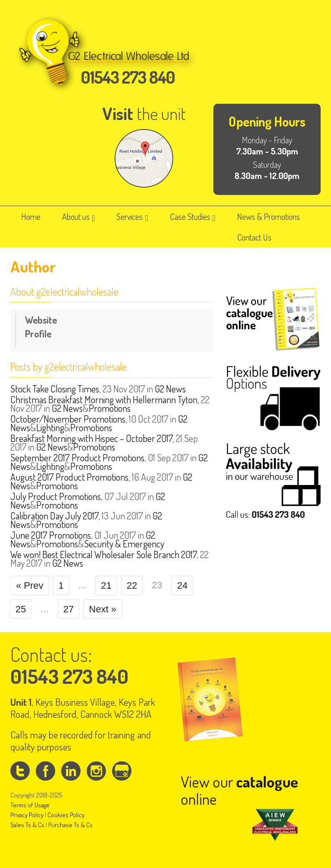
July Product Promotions (56, 496)
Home (31, 216)
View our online (239, 790)
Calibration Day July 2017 (54, 516)
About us (78, 217)
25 (21, 609)
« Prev (30, 585)
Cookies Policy (66, 815)
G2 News (170, 389)
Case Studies (193, 217)
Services (132, 217)
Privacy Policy (27, 815)
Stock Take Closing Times (55, 389)
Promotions (110, 408)
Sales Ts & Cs (27, 825)
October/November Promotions (68, 419)
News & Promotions (269, 216)
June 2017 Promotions (51, 535)
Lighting (50, 427)
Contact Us (254, 237)
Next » (103, 609)
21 (106, 585)
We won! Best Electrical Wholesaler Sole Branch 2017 (103, 554)
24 (182, 585)
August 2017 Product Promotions (69, 477)
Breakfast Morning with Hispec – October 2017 (91, 438)
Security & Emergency (124, 544)
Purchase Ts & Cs (70, 825)
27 (69, 609)
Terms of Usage (30, 805)
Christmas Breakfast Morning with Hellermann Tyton (104, 399)
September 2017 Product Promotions (77, 457)
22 (132, 585)
